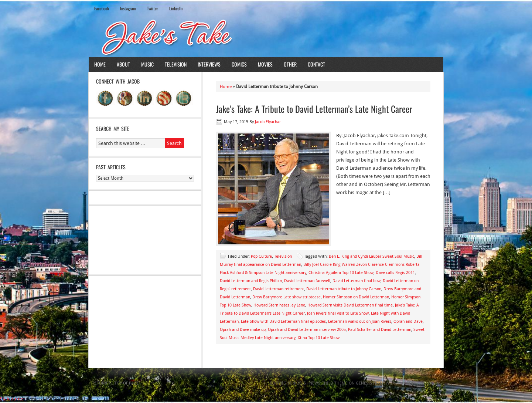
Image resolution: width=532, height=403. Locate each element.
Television (176, 64)
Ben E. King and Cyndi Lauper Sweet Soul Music (371, 256)
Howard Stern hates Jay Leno (279, 305)
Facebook (102, 8)
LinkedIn (176, 8)
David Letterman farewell (307, 281)
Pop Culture (261, 256)
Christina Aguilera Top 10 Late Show (341, 273)
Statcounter (13, 399)
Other (290, 64)
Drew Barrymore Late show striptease (287, 297)
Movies (265, 64)
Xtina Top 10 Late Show (319, 338)
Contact (316, 64)
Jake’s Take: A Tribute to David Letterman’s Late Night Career (314, 109)
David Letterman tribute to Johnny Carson (344, 289)
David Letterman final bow (357, 281)
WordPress (412, 383)
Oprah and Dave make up (243, 330)
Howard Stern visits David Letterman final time (350, 305)
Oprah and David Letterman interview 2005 (307, 330)
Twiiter (153, 8)
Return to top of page (116, 383)
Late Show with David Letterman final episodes (283, 321)
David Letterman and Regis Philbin (251, 281)
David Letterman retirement (279, 289)
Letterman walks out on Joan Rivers (360, 321)
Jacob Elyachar (268, 122)
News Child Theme (328, 383)
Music (147, 64)
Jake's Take (266, 37)
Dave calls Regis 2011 (395, 273)
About (123, 64)
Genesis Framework (376, 383)
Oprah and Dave (408, 321)
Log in (433, 383)
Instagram (128, 8)
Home (100, 64)
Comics (239, 64)
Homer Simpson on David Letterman (356, 297)
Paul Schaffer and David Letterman (380, 330)
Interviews (209, 64)
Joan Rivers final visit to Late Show (338, 313)
